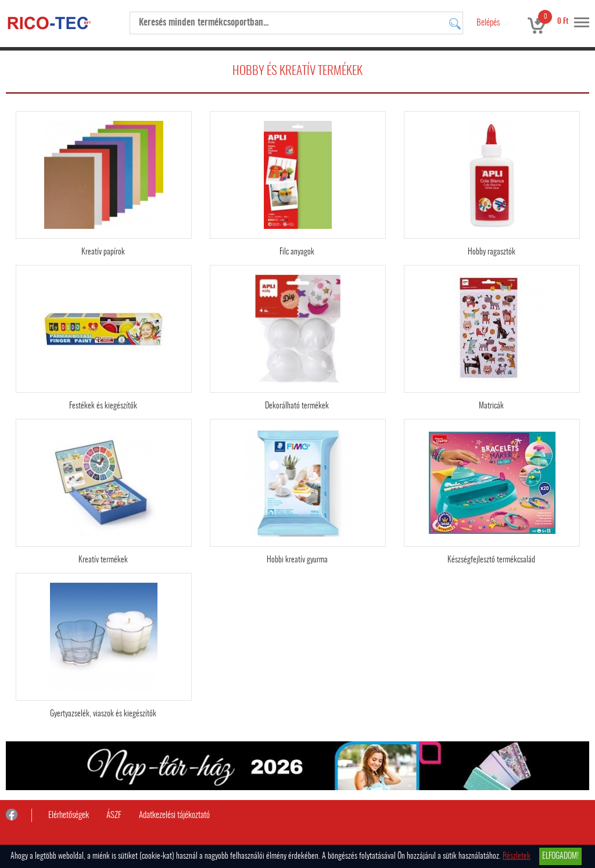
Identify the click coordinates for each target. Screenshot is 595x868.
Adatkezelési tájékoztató (174, 815)
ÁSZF (114, 815)
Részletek (517, 856)
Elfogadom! (560, 856)
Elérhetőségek (69, 815)
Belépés (488, 23)
